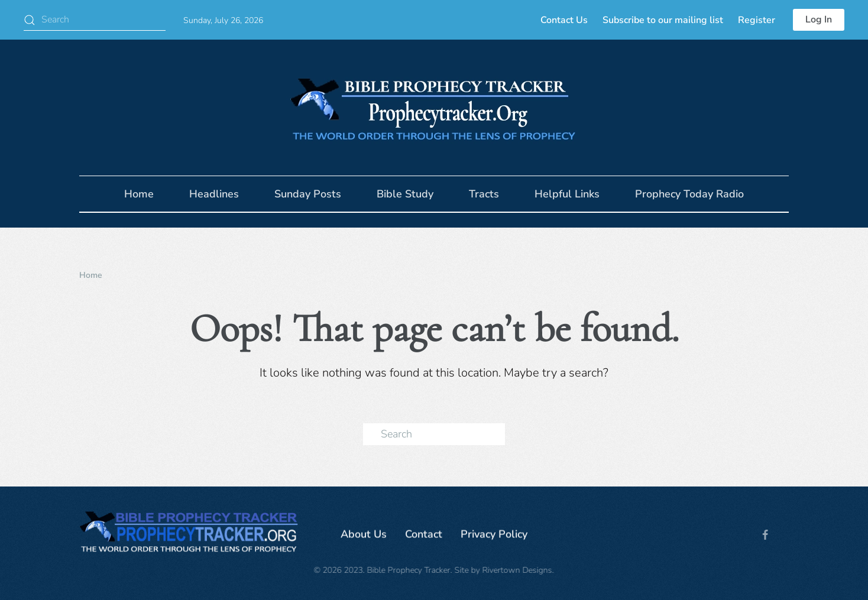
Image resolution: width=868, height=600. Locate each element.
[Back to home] (434, 108)
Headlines (214, 194)
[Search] (95, 20)
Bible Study (405, 194)
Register (757, 20)
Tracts (484, 194)
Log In (819, 20)
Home (139, 194)
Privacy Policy (494, 535)
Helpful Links (567, 194)
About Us (364, 535)
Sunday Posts (308, 194)
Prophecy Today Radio (689, 194)
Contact (424, 535)
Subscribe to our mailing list (663, 20)
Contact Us (564, 20)
